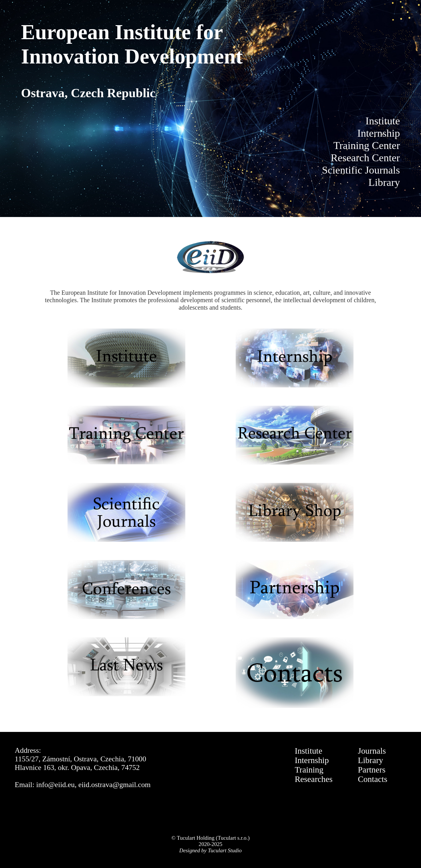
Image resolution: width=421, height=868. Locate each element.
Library (370, 760)
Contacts (373, 779)
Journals (372, 751)
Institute (308, 751)
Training (309, 770)
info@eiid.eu (56, 785)
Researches (313, 779)
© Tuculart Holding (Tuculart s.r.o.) (210, 838)
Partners (372, 770)
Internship (312, 760)
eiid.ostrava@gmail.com (115, 785)
